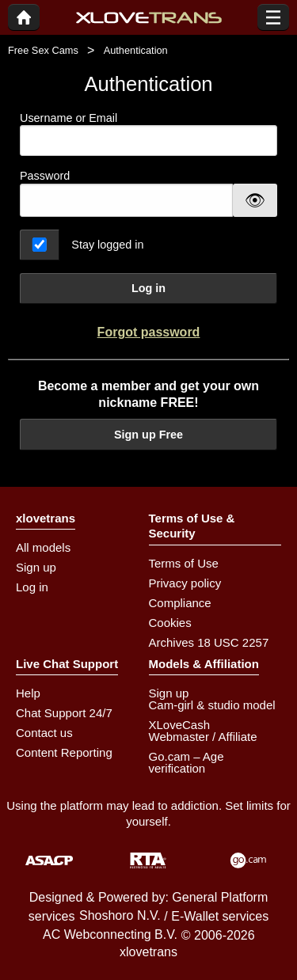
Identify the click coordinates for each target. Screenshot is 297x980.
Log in (148, 288)
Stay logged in (107, 245)
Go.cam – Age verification (187, 762)
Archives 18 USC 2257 (209, 642)
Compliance (180, 603)
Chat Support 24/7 (64, 713)
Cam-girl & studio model (212, 705)
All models (43, 547)
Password (45, 176)
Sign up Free (148, 435)
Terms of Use (184, 563)
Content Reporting (64, 752)
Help (28, 693)
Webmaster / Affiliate (203, 737)
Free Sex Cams (43, 50)
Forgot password (149, 332)
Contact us (44, 733)
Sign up (36, 567)
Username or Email (148, 134)
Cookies (170, 623)
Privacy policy (185, 583)
